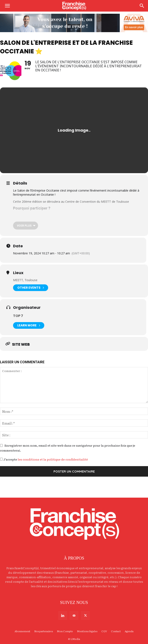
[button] (7, 6)
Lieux (18, 273)
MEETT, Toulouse (25, 280)
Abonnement (22, 631)
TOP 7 (18, 316)
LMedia (75, 639)
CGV (104, 631)
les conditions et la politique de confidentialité (53, 459)
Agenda (129, 631)
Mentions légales (87, 631)
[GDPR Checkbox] (1, 459)
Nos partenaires (44, 631)
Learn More (29, 325)
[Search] (142, 6)
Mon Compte (65, 631)
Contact (116, 631)
